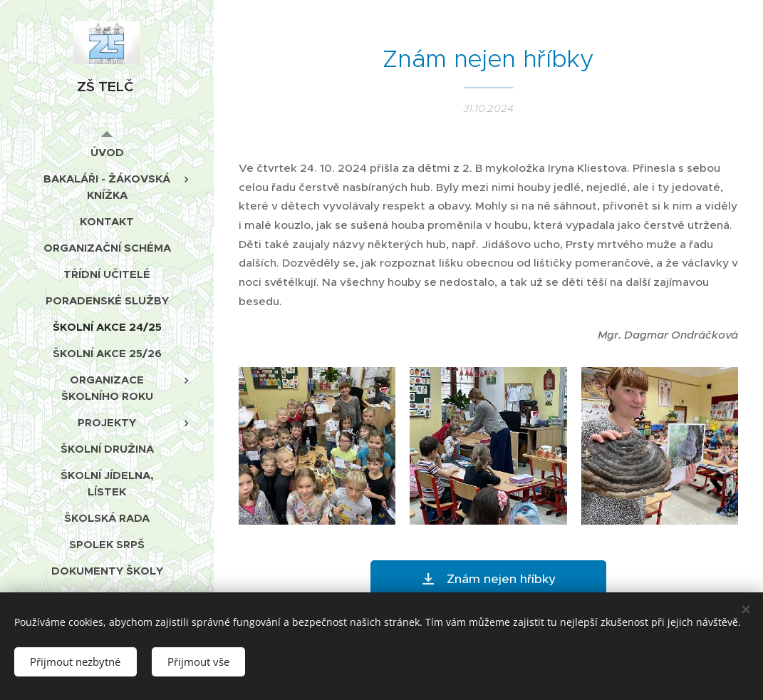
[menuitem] (107, 152)
